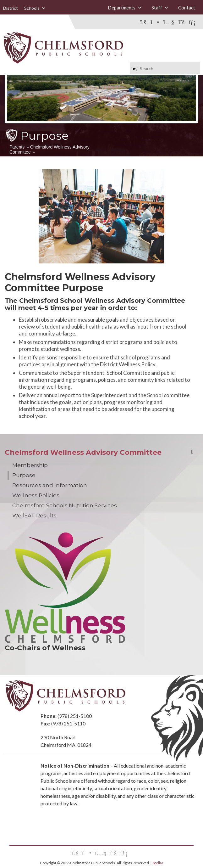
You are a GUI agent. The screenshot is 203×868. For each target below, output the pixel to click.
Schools (35, 8)
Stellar (158, 863)
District (11, 8)
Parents (17, 147)
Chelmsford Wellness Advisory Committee (83, 452)
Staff (160, 8)
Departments (125, 8)
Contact (187, 8)
